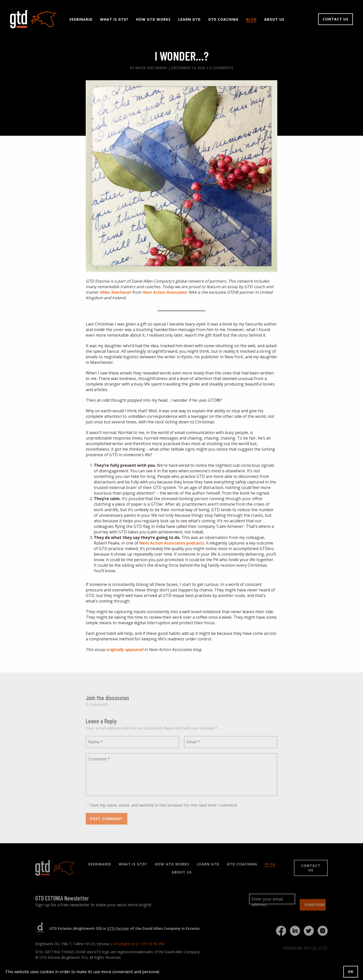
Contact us (336, 20)
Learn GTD (189, 20)
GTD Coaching (223, 20)
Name (96, 744)
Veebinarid (81, 20)
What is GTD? (114, 20)
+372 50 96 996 (152, 946)
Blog (251, 20)
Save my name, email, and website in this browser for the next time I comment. (164, 807)
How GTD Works (153, 20)
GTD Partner (118, 931)
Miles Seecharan (115, 293)
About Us (274, 20)
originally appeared (125, 650)
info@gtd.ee (124, 946)
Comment (99, 761)
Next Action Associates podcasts (172, 543)
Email (193, 744)
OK (351, 972)
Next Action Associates (164, 293)
